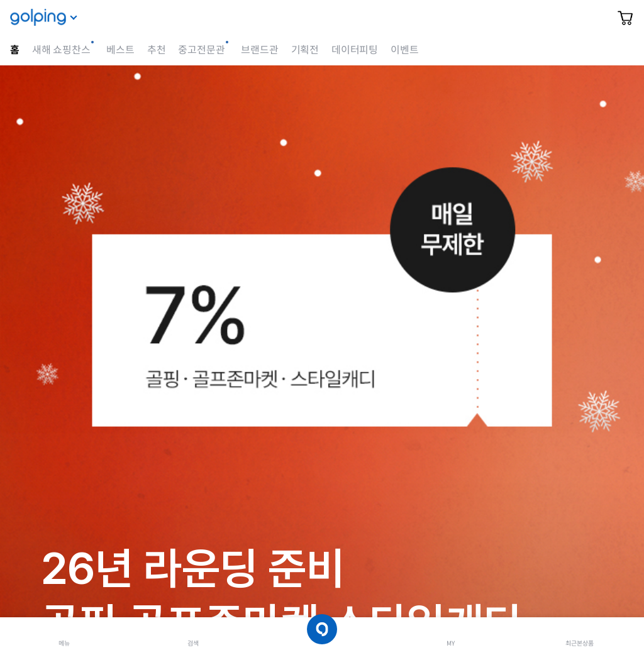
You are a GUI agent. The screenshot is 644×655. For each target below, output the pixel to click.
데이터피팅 (355, 50)
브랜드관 (259, 50)
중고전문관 (201, 50)
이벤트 (404, 50)
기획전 (305, 50)
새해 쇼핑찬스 (61, 50)
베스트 (120, 50)
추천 (157, 50)
